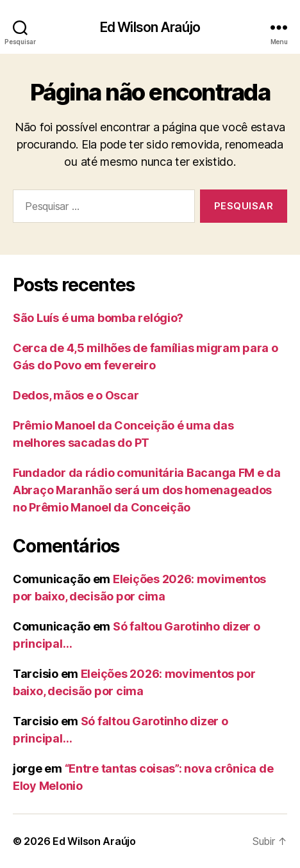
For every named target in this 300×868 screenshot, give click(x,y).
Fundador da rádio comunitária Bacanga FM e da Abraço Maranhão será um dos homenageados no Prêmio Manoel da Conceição (147, 490)
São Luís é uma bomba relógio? (98, 318)
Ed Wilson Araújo (150, 27)
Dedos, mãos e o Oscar (76, 395)
